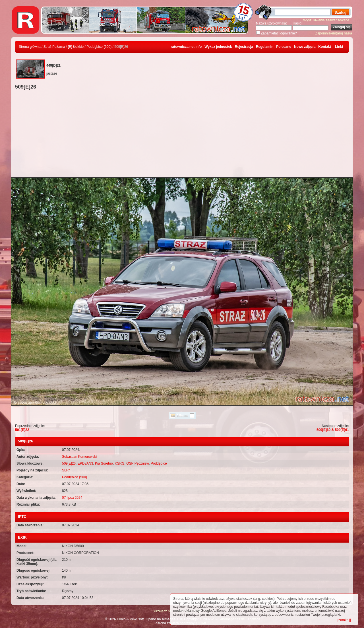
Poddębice (159, 463)
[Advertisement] (182, 133)
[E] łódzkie (76, 47)
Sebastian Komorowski (79, 457)
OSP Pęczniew (137, 463)
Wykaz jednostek (218, 47)
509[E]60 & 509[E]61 (333, 430)
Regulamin (265, 47)
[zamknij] (344, 620)
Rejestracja (244, 47)
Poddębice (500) (99, 47)
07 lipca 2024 (72, 498)
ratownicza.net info (186, 47)
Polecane (284, 47)
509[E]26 (69, 463)
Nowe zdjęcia (305, 47)
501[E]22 (22, 430)
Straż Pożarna (54, 47)
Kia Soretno (104, 463)
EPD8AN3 (85, 463)
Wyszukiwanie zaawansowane (326, 20)
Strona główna (30, 47)
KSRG (119, 463)
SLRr (66, 470)
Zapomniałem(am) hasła (334, 33)
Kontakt (325, 47)
